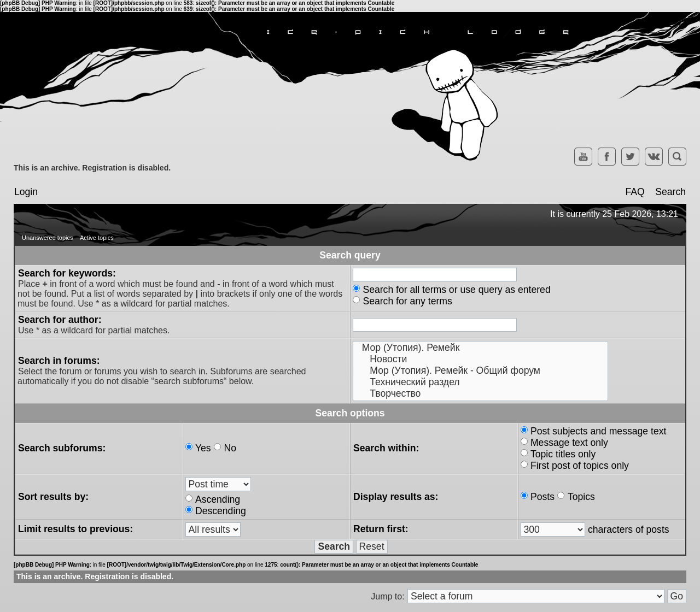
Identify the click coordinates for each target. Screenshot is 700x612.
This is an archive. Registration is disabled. (92, 168)
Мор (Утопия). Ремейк (480, 348)
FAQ (635, 192)
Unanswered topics (48, 238)
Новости (480, 359)
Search (670, 192)
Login (26, 192)
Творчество (480, 394)
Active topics (97, 238)
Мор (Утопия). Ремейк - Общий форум (480, 371)
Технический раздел (480, 382)
